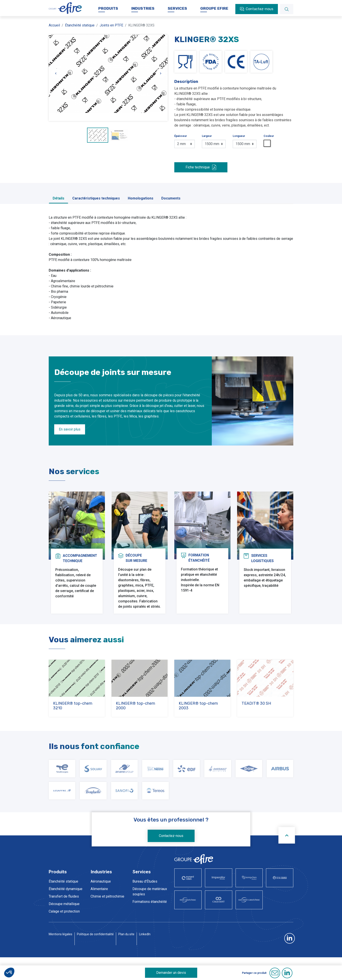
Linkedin (287, 973)
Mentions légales (60, 962)
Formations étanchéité (150, 914)
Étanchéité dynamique (66, 901)
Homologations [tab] (141, 203)
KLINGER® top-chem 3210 (73, 718)
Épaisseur (181, 141)
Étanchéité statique (63, 894)
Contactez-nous (171, 848)
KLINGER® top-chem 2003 (198, 718)
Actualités (133, 4)
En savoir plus (70, 434)
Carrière (155, 4)
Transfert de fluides (64, 909)
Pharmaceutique (103, 931)
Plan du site (126, 962)
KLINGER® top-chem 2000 (136, 718)
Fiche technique (201, 172)
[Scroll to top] (287, 848)
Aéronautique (101, 894)
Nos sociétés (107, 4)
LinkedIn (145, 962)
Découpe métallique (64, 916)
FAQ (206, 4)
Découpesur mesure (136, 551)
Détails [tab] (59, 203)
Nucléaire (98, 924)
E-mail (275, 973)
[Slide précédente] (56, 78)
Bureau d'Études (145, 894)
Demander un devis (171, 973)
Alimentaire (99, 901)
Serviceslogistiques (262, 551)
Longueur (239, 141)
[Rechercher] (287, 14)
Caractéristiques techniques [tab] (96, 203)
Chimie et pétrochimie (107, 909)
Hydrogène (99, 916)
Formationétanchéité (199, 551)
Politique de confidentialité (95, 962)
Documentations (182, 4)
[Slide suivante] (161, 78)
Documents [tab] (171, 203)
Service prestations (148, 921)
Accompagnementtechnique (80, 551)
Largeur (207, 141)
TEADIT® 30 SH (256, 715)
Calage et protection (64, 924)
